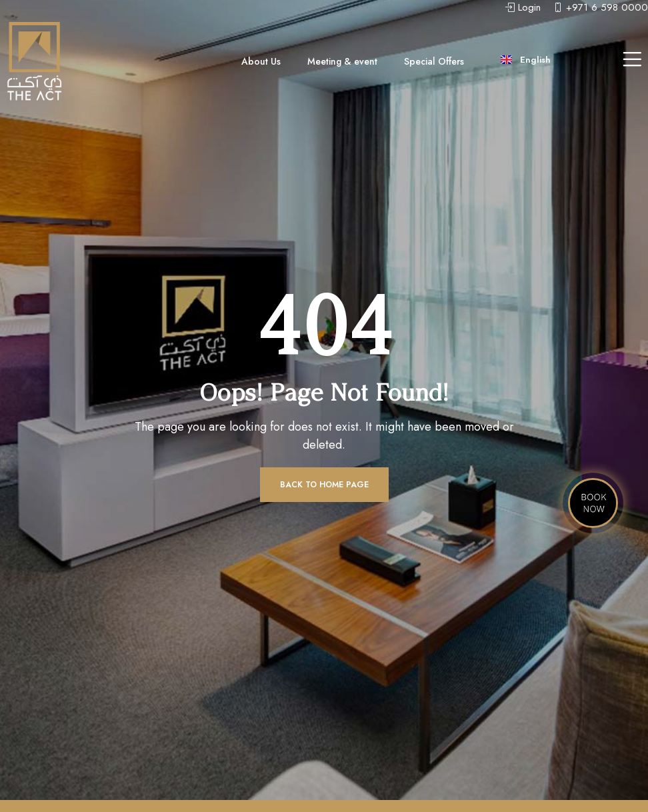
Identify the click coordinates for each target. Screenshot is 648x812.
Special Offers (434, 61)
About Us (261, 61)
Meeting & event (342, 61)
